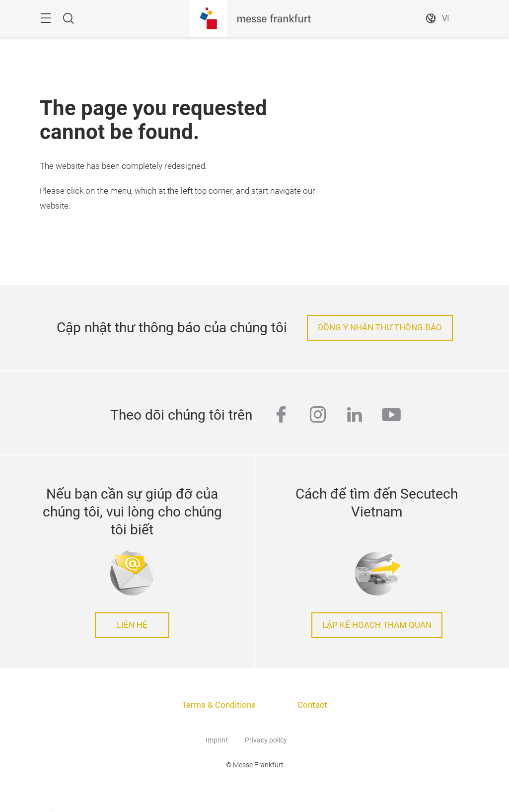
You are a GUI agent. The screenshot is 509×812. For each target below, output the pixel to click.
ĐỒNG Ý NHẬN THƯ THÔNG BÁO (380, 328)
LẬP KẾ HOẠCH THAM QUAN (377, 625)
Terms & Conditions (219, 705)
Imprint (217, 740)
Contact (312, 705)
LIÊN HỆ (132, 625)
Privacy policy (266, 740)
